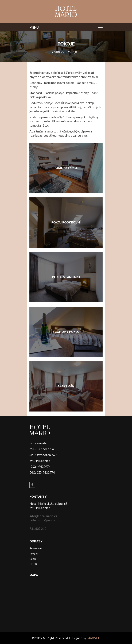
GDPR (33, 564)
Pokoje (72, 52)
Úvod (56, 52)
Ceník (33, 559)
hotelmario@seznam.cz (45, 520)
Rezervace (36, 548)
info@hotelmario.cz (43, 516)
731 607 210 (38, 529)
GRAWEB (93, 638)
